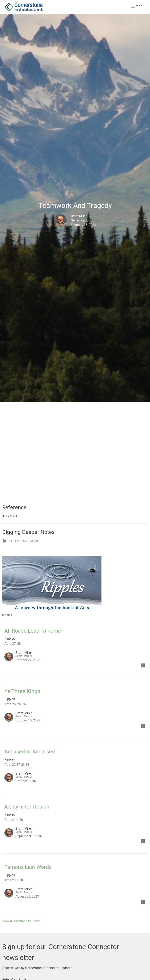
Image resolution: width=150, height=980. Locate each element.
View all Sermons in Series (21, 921)
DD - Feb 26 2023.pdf (20, 541)
